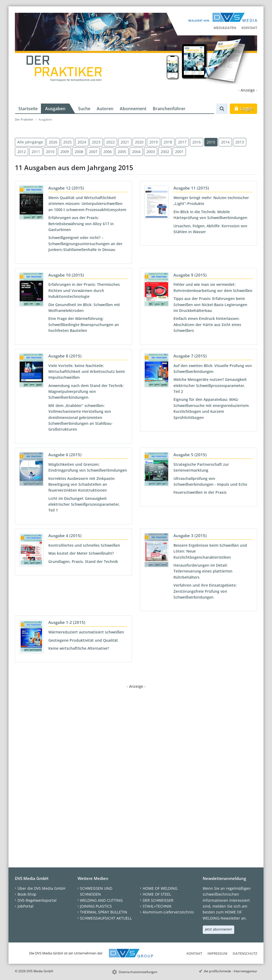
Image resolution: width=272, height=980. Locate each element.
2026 (53, 142)
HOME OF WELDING (160, 888)
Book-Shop (27, 894)
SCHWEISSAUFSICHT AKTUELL (106, 918)
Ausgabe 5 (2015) (190, 455)
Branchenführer (169, 109)
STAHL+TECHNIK (157, 906)
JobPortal (25, 906)
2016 (197, 142)
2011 (36, 152)
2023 (96, 142)
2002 (165, 152)
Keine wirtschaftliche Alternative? (79, 648)
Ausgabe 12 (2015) (66, 188)
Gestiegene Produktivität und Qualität (83, 640)
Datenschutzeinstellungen (138, 972)
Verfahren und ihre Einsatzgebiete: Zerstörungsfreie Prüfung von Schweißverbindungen (205, 591)
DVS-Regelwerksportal (37, 900)
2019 (154, 142)
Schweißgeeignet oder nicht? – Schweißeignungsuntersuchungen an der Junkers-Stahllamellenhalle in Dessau (85, 244)
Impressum (217, 953)
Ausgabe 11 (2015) (191, 188)
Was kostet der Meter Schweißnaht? (81, 553)
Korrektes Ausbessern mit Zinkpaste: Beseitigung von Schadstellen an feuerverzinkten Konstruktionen (82, 484)
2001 (179, 152)
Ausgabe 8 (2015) (65, 356)
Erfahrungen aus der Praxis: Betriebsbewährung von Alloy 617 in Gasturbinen (81, 224)
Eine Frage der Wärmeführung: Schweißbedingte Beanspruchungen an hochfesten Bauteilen (84, 324)
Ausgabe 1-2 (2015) (67, 622)
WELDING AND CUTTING (101, 900)
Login (243, 108)
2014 (225, 142)
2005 (122, 152)
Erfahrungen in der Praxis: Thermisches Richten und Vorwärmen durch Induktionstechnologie (84, 290)
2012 (22, 152)
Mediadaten (225, 28)
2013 (240, 142)
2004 (136, 152)
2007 (93, 152)
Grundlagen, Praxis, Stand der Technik (83, 561)
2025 (67, 142)
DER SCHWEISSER (158, 900)
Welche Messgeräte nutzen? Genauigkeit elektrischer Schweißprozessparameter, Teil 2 (210, 385)
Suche (84, 109)
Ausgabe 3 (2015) (190, 536)
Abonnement (133, 109)
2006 (108, 152)
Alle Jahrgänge (30, 142)
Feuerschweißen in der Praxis (200, 492)
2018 (168, 142)
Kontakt (249, 28)
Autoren (105, 109)
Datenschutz (245, 953)
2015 (211, 142)
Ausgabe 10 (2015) (66, 275)
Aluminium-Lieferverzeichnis (168, 912)
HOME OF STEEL (157, 894)
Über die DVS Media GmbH (41, 888)
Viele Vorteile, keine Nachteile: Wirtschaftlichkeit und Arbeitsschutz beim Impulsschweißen (87, 372)
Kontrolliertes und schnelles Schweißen (84, 545)
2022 (110, 142)
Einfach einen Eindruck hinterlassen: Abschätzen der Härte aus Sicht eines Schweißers (207, 324)
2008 (79, 152)
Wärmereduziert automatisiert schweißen (86, 632)
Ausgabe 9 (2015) (190, 275)
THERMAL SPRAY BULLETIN (104, 912)
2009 (65, 152)
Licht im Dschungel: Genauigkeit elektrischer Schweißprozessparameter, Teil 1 (84, 504)
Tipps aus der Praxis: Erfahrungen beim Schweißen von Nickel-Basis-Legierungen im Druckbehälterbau (210, 304)
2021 (125, 142)
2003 (151, 152)
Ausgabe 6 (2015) (65, 455)
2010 (50, 152)
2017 (182, 142)
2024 (82, 142)
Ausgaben (55, 109)
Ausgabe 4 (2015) (65, 536)
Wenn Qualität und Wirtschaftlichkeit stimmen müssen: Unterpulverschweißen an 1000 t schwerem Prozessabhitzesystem (87, 204)
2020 (139, 142)
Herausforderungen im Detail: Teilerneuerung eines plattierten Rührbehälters (203, 571)
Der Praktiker (24, 119)
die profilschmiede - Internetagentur (230, 971)
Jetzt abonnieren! (218, 929)
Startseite (28, 109)
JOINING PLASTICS (96, 906)
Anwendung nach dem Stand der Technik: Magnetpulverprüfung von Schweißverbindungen (86, 392)
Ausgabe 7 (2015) (190, 356)
